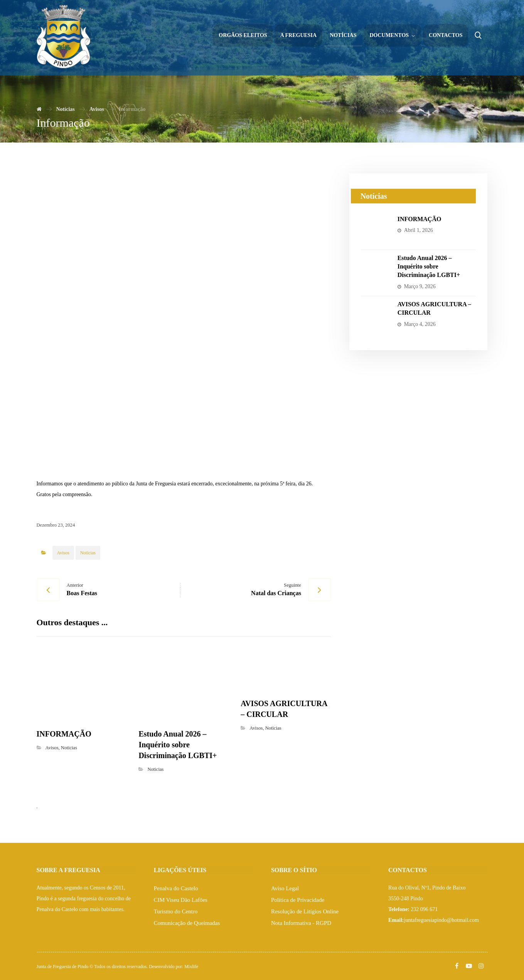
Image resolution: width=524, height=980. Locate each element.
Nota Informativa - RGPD (301, 923)
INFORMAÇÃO (420, 219)
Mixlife (191, 967)
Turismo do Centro (176, 911)
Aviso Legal (285, 888)
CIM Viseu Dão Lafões (181, 900)
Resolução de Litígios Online (305, 911)
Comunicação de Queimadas (187, 923)
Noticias (88, 553)
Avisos (63, 553)
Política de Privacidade (298, 900)
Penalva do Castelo (176, 888)
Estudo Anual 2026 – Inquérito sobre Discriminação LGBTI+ (429, 267)
